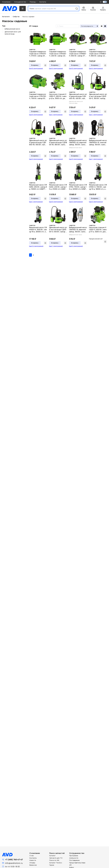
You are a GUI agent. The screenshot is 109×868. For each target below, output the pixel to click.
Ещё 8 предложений (36, 68)
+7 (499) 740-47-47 (14, 859)
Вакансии (33, 865)
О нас (32, 856)
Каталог (52, 856)
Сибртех (16, 17)
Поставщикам (74, 860)
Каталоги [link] (6, 17)
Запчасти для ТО (56, 858)
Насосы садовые (28, 17)
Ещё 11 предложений (76, 115)
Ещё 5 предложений (76, 246)
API (70, 865)
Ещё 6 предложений (96, 68)
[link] (16, 17)
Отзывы (32, 863)
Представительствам (77, 863)
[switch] (105, 2)
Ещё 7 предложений (96, 115)
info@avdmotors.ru (14, 863)
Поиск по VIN (54, 860)
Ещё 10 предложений (36, 246)
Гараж (52, 865)
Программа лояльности (74, 857)
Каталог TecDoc (56, 863)
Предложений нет (96, 239)
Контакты (43, 2)
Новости (33, 860)
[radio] (102, 26)
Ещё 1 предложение (56, 115)
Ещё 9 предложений (56, 68)
